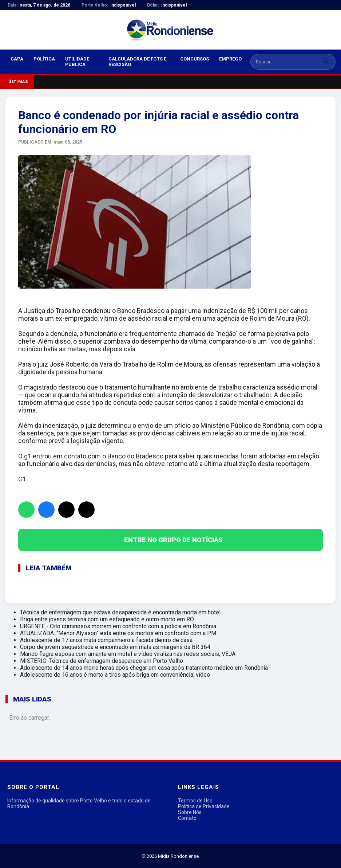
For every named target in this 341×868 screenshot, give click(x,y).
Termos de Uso (195, 801)
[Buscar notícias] (283, 62)
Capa (17, 59)
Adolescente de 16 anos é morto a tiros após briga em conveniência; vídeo (115, 675)
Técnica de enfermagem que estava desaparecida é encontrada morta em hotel (120, 612)
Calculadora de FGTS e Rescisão (137, 62)
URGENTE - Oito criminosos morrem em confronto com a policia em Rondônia (118, 626)
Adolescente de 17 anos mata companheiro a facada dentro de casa (106, 640)
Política (44, 59)
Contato (187, 818)
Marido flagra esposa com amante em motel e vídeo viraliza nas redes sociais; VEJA (128, 654)
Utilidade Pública (77, 62)
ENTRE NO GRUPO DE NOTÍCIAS (173, 540)
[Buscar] (326, 62)
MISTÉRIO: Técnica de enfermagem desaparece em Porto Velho (102, 661)
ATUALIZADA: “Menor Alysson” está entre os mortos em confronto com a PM (118, 633)
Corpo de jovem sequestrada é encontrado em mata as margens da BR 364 (115, 647)
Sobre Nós (190, 812)
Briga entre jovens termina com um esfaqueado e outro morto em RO (107, 619)
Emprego (230, 59)
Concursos (195, 59)
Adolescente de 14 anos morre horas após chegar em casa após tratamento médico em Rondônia (144, 668)
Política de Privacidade (204, 806)
